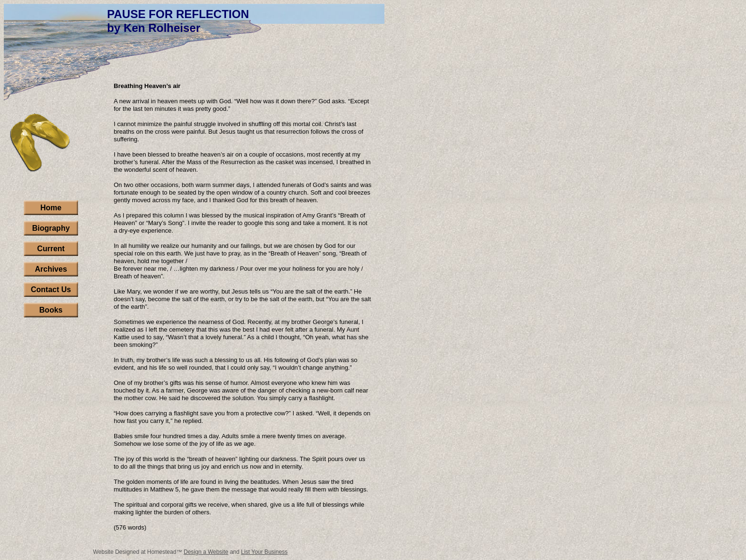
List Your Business (265, 552)
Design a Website (206, 552)
